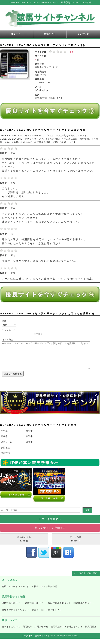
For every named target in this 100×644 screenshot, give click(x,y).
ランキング (83, 34)
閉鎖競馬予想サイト (84, 608)
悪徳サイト (50, 34)
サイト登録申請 (49, 592)
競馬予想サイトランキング (16, 615)
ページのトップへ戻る (86, 579)
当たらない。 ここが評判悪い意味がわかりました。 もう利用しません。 (26, 192)
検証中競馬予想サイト (60, 608)
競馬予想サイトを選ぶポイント (67, 632)
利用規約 (27, 632)
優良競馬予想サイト (12, 608)
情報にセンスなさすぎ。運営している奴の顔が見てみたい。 (40, 261)
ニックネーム (9, 330)
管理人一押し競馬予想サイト (47, 615)
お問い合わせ (41, 632)
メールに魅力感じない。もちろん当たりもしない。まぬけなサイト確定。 (48, 279)
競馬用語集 (91, 632)
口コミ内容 (7, 340)
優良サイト (17, 34)
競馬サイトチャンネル (13, 592)
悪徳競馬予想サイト (35, 608)
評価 (4, 321)
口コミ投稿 (33, 592)
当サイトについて (11, 632)
